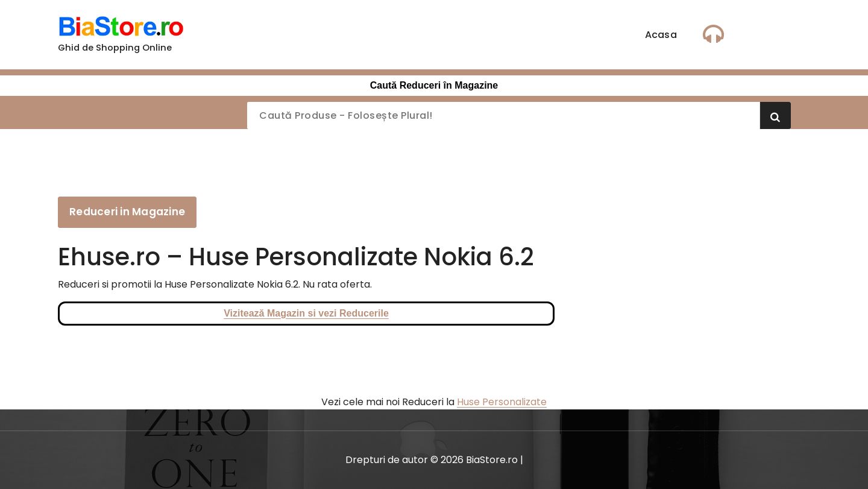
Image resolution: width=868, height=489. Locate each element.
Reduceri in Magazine (127, 212)
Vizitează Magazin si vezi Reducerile (306, 313)
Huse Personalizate (502, 402)
